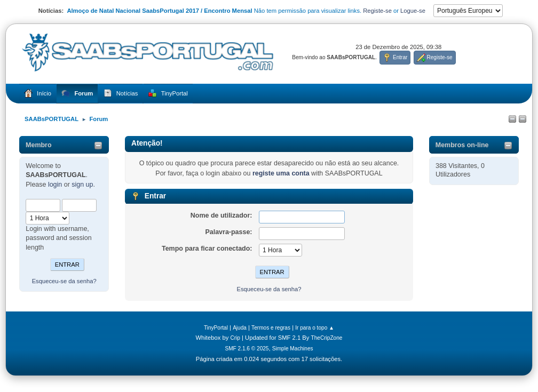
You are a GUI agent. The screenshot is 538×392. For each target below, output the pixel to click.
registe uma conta (281, 173)
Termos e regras (271, 328)
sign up (82, 185)
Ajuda (240, 328)
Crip (235, 338)
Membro (39, 145)
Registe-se (377, 11)
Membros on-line (462, 145)
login (55, 185)
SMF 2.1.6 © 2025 (247, 349)
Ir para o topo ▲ (315, 328)
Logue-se (413, 11)
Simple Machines (293, 349)
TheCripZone (327, 338)
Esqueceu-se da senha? (64, 281)
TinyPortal (216, 328)
